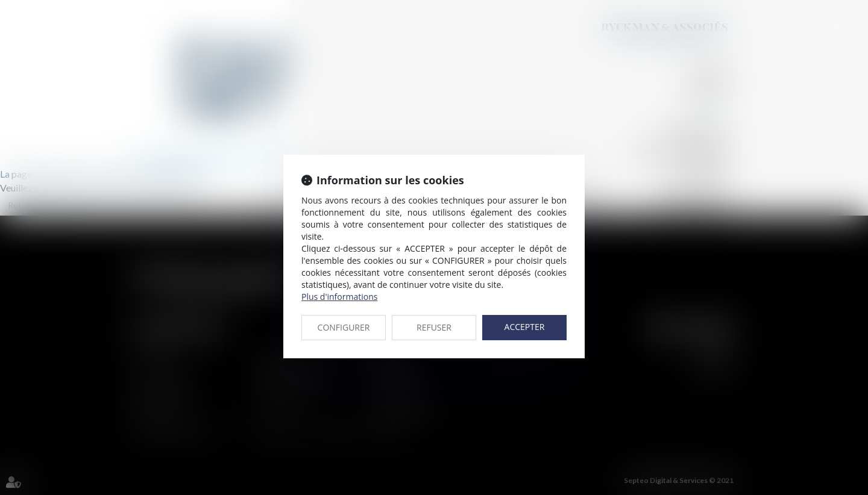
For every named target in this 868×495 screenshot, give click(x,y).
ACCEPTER (525, 327)
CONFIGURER (344, 327)
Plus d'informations (339, 297)
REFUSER (434, 327)
